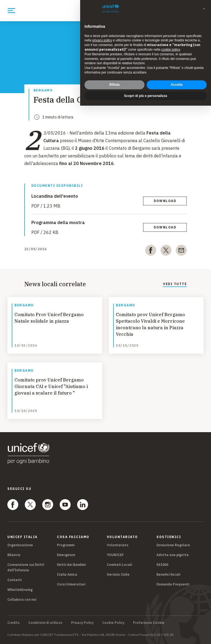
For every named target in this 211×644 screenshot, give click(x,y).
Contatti (14, 580)
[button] (204, 9)
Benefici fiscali (168, 574)
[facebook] (151, 251)
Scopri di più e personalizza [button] (146, 96)
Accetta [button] (177, 85)
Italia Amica (67, 574)
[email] (181, 251)
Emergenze (66, 555)
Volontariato (118, 545)
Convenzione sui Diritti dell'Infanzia (26, 567)
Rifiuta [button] (114, 85)
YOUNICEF (115, 555)
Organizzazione (20, 545)
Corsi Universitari (71, 584)
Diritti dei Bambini (71, 565)
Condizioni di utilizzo (45, 623)
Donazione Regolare (173, 545)
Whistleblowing (20, 590)
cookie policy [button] (171, 50)
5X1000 (162, 565)
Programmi (66, 545)
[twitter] (166, 251)
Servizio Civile (118, 574)
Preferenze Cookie (149, 623)
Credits (13, 623)
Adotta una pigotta (173, 555)
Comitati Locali (119, 565)
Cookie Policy (113, 623)
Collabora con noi (22, 599)
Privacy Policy (82, 623)
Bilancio (14, 555)
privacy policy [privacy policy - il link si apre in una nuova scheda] (102, 40)
